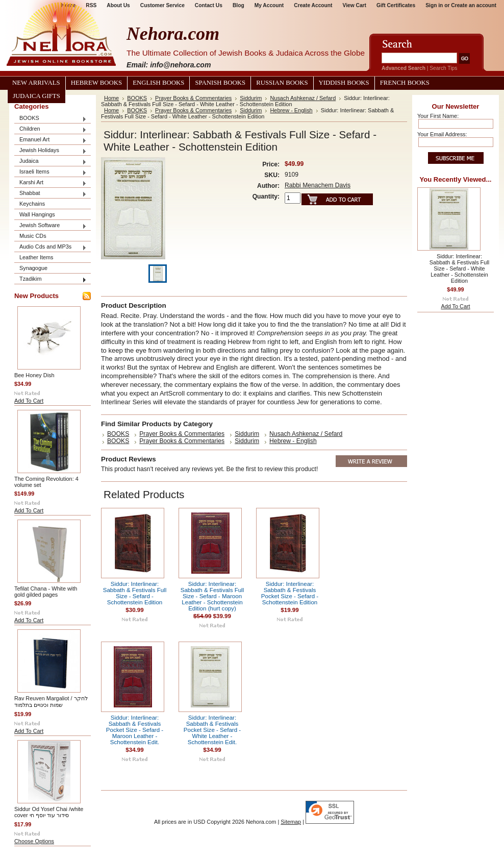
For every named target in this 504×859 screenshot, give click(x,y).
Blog (238, 5)
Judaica (51, 162)
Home (111, 98)
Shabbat (51, 194)
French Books (405, 83)
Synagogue (33, 268)
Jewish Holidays (51, 151)
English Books (158, 83)
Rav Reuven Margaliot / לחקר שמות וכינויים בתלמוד (51, 702)
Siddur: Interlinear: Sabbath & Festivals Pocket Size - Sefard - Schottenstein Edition (290, 593)
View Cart (355, 5)
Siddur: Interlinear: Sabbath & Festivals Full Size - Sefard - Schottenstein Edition (135, 593)
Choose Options (34, 841)
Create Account (313, 5)
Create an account (474, 5)
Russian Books (282, 83)
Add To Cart (29, 401)
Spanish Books (220, 83)
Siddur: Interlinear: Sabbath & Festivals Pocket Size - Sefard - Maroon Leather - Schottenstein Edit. (135, 730)
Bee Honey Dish (34, 375)
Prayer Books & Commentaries (193, 98)
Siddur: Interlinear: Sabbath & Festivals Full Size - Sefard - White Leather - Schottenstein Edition (459, 268)
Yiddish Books (344, 83)
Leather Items (36, 257)
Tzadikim (51, 279)
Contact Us (209, 5)
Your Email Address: (442, 134)
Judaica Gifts (36, 96)
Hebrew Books (96, 83)
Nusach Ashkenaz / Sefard (303, 98)
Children (51, 129)
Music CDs (33, 236)
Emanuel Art (51, 140)
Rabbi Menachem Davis (318, 185)
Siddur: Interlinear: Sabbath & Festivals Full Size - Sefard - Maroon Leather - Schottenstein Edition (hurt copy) (212, 596)
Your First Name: (438, 116)
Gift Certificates (396, 5)
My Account (269, 5)
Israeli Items (51, 172)
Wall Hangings (37, 214)
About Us (118, 5)
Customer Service (162, 5)
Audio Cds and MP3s (51, 247)
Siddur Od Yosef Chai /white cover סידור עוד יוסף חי (49, 812)
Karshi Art (51, 183)
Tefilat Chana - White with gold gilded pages (46, 592)
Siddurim (251, 98)
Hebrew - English (291, 110)
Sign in (434, 5)
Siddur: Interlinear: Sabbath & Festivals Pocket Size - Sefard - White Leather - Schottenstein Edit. (212, 730)
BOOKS (51, 119)
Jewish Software (51, 226)
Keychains (32, 204)
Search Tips (443, 68)
